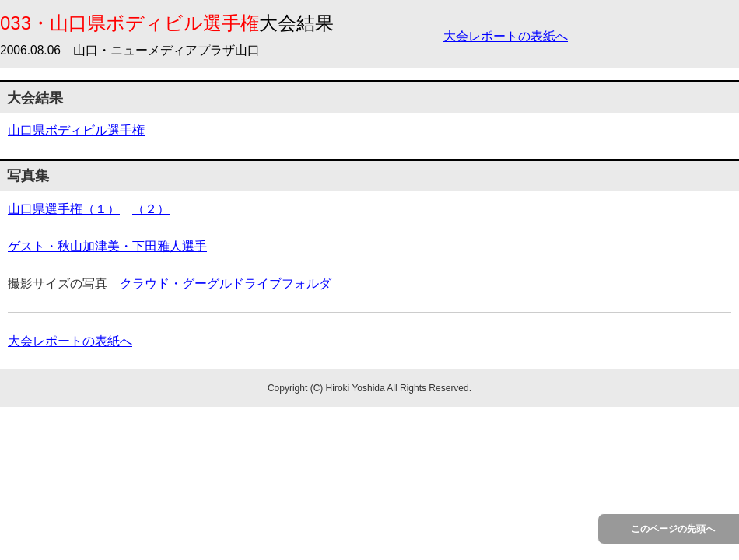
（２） (151, 209)
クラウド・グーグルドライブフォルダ (226, 283)
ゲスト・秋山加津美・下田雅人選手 (107, 246)
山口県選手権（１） (64, 209)
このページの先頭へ (673, 529)
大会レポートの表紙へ (506, 36)
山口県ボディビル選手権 (76, 130)
